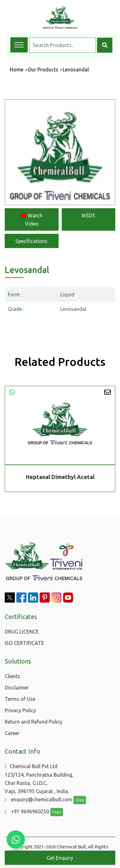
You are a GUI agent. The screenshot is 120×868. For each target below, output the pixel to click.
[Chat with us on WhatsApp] (16, 840)
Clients (12, 676)
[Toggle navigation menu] (19, 45)
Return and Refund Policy (34, 722)
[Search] (105, 45)
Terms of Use (20, 699)
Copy (80, 800)
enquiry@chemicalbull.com (38, 799)
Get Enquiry (60, 858)
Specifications (31, 241)
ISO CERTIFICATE (24, 643)
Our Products (43, 70)
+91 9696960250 (27, 811)
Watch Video (32, 220)
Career (12, 733)
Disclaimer (17, 688)
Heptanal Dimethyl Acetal (60, 477)
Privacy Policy (20, 710)
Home (17, 70)
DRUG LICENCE (22, 632)
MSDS (88, 215)
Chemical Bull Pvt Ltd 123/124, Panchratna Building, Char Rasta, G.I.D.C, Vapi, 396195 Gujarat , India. (39, 779)
